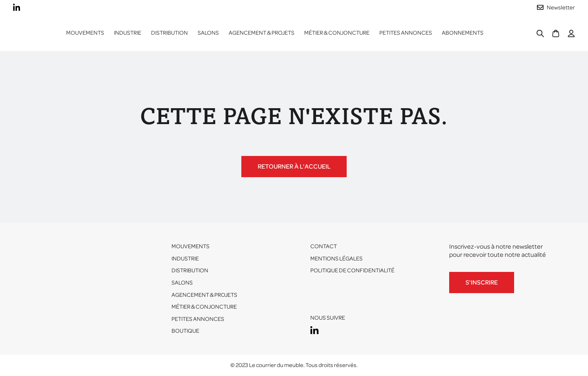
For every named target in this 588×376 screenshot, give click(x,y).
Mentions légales (336, 259)
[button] (128, 33)
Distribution (190, 270)
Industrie (185, 259)
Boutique (185, 331)
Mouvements (85, 33)
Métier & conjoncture (337, 33)
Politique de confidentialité (352, 270)
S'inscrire (482, 283)
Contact (324, 246)
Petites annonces (406, 33)
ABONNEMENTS (463, 33)
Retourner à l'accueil (294, 167)
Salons (208, 33)
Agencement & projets (262, 33)
